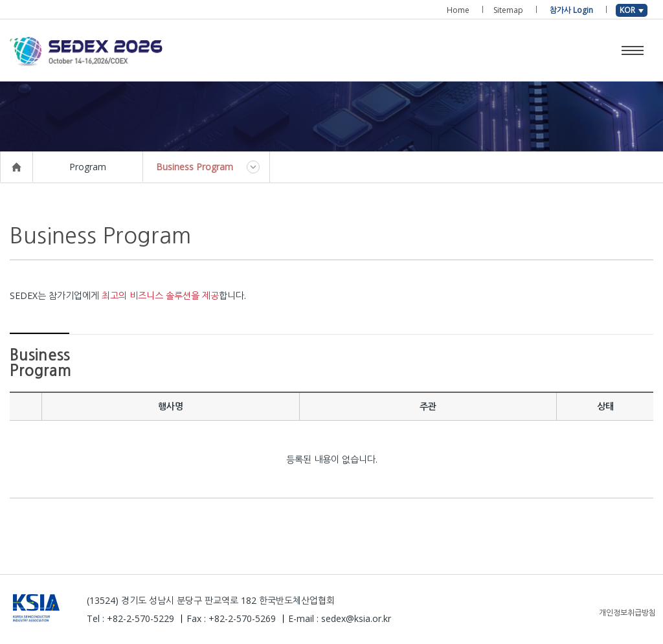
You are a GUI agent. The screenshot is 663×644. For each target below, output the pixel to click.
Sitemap (508, 10)
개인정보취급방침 (627, 613)
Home (458, 10)
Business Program (195, 167)
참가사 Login (571, 10)
